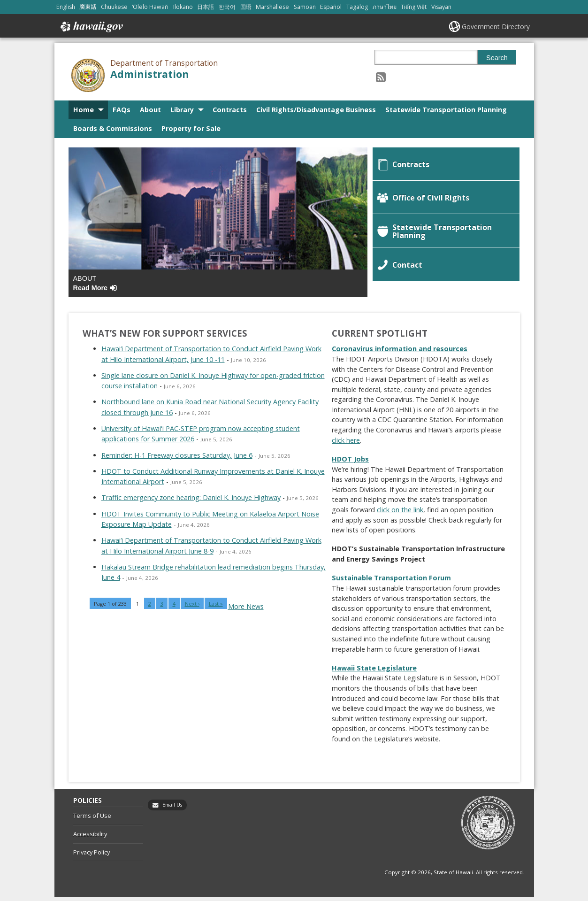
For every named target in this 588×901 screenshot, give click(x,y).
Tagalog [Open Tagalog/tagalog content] (357, 7)
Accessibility (90, 838)
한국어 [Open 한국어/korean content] (227, 7)
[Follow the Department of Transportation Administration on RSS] (381, 77)
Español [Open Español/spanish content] (331, 7)
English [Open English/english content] (66, 7)
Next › (192, 608)
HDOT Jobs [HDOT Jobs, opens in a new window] (350, 463)
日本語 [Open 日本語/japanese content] (206, 7)
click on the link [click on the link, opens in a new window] (400, 513)
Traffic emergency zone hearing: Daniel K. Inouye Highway (191, 502)
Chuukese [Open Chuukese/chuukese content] (114, 7)
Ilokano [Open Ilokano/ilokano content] (183, 7)
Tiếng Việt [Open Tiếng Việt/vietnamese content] (414, 7)
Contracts (230, 110)
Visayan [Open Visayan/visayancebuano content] (441, 7)
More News (246, 611)
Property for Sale (191, 128)
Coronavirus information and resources (400, 353)
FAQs (122, 110)
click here (346, 444)
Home (84, 110)
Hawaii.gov (91, 27)
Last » (216, 608)
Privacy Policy (92, 856)
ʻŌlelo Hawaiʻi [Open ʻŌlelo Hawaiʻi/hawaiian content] (150, 7)
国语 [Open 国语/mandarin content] (246, 7)
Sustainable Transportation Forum (391, 582)
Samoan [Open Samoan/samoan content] (305, 7)
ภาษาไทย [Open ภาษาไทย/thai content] (385, 7)
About (150, 110)
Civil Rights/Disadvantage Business (316, 110)
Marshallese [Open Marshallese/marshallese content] (272, 7)
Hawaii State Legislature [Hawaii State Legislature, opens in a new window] (374, 672)
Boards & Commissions (113, 128)
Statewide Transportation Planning (446, 110)
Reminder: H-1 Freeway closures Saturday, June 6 (177, 459)
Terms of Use (92, 820)
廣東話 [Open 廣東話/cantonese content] (88, 7)
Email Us (172, 809)
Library (182, 110)
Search (497, 58)
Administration (150, 74)
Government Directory (496, 27)
